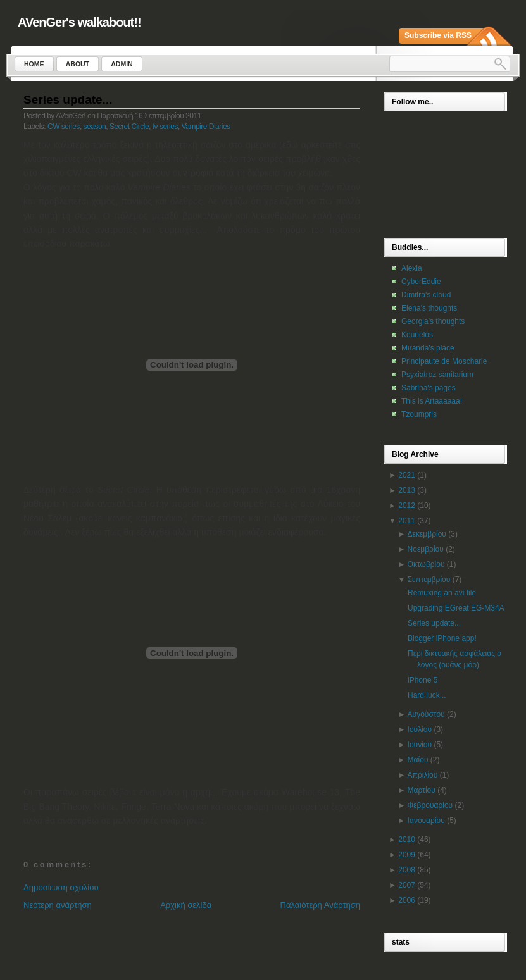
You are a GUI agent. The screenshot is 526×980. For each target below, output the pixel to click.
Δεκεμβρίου (427, 534)
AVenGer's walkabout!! (79, 22)
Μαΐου (418, 760)
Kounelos (417, 335)
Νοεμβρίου (426, 549)
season (95, 127)
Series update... (68, 100)
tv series (165, 127)
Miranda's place (428, 348)
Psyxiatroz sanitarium (437, 375)
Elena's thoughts (429, 308)
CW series (64, 127)
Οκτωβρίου (426, 564)
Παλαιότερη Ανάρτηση (320, 905)
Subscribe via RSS (438, 35)
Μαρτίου (422, 790)
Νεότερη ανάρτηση (58, 905)
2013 (407, 490)
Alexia (412, 268)
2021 (407, 475)
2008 (407, 870)
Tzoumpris (419, 414)
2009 (407, 855)
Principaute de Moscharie (444, 361)
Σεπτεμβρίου (429, 580)
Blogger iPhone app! (442, 638)
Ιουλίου (420, 729)
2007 (407, 885)
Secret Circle (129, 127)
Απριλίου (423, 775)
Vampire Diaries (206, 127)
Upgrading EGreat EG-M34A (456, 608)
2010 (407, 840)
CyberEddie (421, 282)
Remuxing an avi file (442, 593)
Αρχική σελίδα (186, 905)
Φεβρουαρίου (430, 805)
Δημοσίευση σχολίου (61, 887)
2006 (407, 900)
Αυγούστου (426, 714)
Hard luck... (427, 695)
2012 (407, 506)
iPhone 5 (423, 680)
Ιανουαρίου (426, 821)
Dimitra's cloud (426, 295)
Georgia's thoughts (433, 321)
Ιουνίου (420, 745)
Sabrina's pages (429, 388)
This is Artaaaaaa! (432, 401)
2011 (407, 521)
